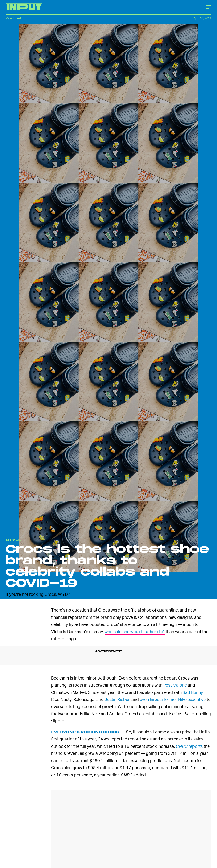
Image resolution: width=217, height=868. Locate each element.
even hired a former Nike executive (173, 699)
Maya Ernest (13, 18)
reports (189, 746)
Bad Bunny (193, 692)
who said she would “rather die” (135, 631)
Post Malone (175, 685)
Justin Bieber (117, 699)
